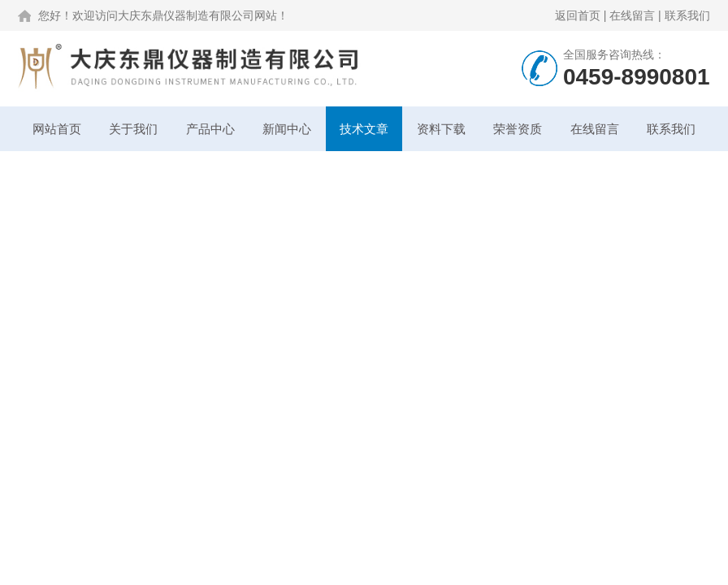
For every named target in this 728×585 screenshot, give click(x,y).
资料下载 (441, 129)
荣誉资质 (518, 129)
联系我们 (687, 15)
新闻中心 (287, 129)
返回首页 (578, 15)
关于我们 (133, 129)
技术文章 (364, 129)
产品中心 (210, 129)
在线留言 (632, 15)
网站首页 (57, 129)
